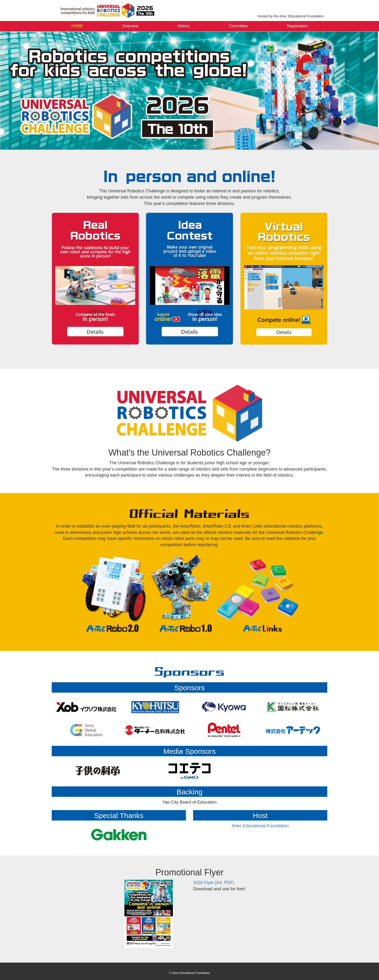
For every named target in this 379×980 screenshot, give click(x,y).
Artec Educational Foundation (260, 826)
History (184, 26)
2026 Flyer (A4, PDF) (214, 883)
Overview (130, 26)
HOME (77, 26)
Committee (238, 26)
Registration (297, 26)
